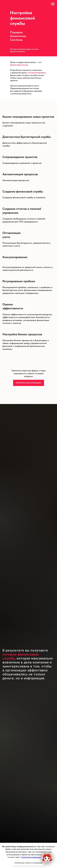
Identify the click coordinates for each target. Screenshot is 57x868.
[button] (29, 383)
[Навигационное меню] (53, 4)
